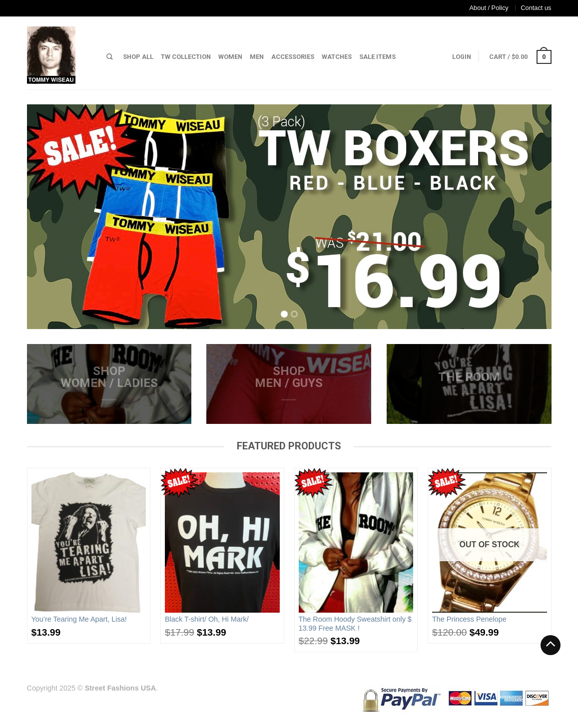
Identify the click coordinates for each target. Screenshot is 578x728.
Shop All (138, 57)
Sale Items (377, 57)
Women (230, 57)
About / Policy (489, 8)
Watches (337, 57)
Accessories (293, 57)
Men (257, 57)
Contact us (536, 8)
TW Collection (186, 57)
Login (462, 57)
